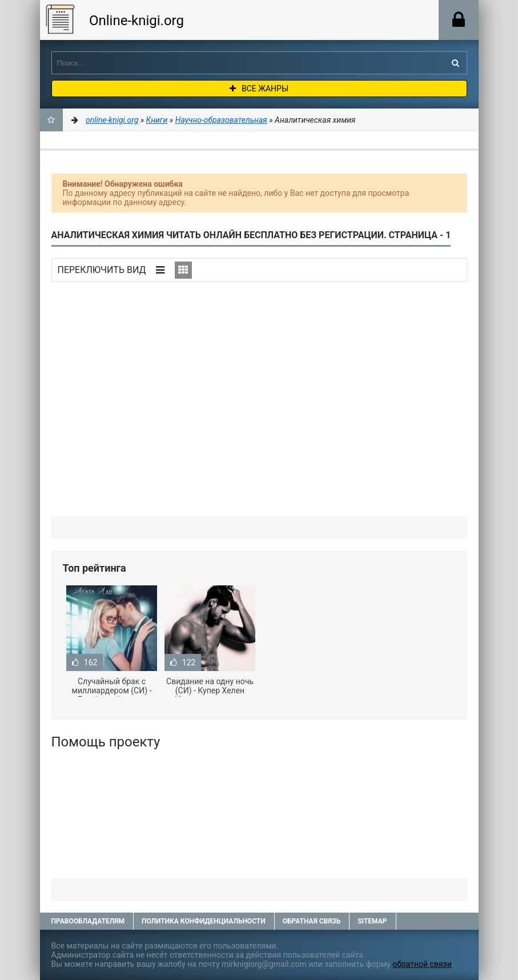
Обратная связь (312, 921)
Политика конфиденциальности (204, 921)
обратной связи (422, 964)
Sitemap (372, 921)
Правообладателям (88, 921)
